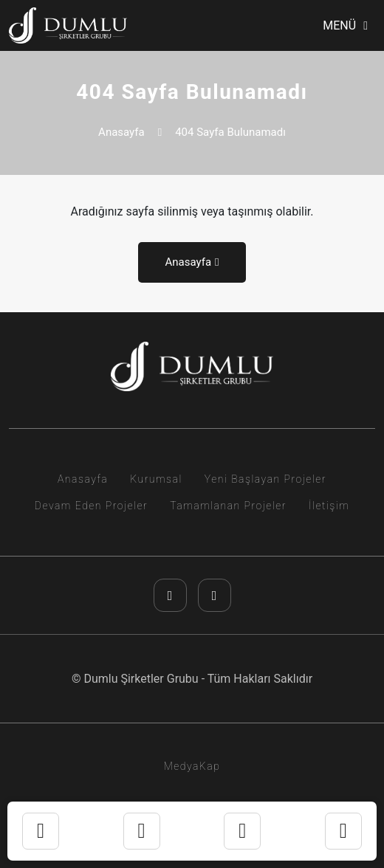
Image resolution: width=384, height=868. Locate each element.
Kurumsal (156, 479)
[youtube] (215, 595)
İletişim (329, 506)
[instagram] (170, 595)
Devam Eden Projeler (91, 506)
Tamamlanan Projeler (228, 506)
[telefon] (242, 831)
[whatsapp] (142, 831)
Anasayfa (121, 132)
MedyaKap (192, 766)
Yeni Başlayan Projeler (265, 479)
